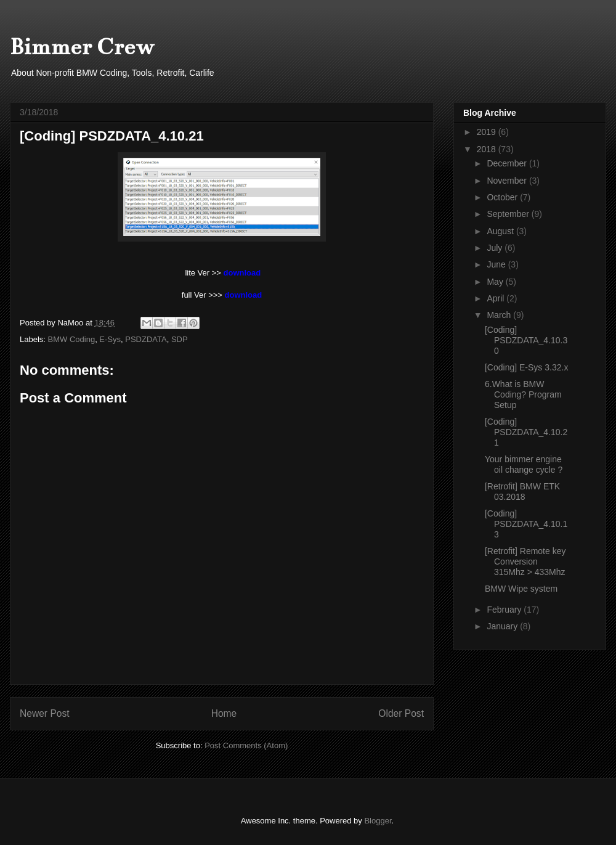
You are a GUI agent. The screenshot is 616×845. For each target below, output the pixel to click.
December (508, 163)
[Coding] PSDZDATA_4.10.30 (526, 340)
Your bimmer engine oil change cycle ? (524, 464)
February (505, 610)
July (496, 248)
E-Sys (110, 339)
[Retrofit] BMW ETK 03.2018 (522, 492)
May (496, 282)
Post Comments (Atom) (246, 745)
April (496, 298)
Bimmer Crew (82, 47)
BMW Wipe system (521, 589)
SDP (180, 339)
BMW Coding (72, 339)
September (509, 214)
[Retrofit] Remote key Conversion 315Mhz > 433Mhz (525, 561)
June (497, 264)
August (501, 231)
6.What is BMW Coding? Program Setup (523, 394)
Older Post (401, 713)
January (503, 626)
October (503, 197)
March (500, 315)
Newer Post (45, 713)
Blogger (378, 821)
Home (224, 713)
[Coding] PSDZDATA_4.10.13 (526, 524)
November (508, 181)
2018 (488, 149)
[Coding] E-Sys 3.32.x (526, 367)
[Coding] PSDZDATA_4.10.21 (526, 432)
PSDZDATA (146, 339)
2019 (488, 132)
